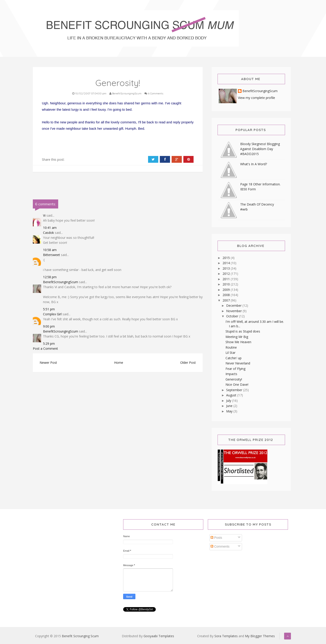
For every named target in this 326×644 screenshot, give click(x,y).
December (234, 305)
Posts (216, 538)
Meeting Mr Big (237, 337)
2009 (227, 290)
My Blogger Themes (260, 636)
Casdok (48, 233)
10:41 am (50, 228)
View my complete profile (256, 98)
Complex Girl (52, 314)
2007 (227, 300)
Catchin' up (234, 358)
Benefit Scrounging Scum (80, 636)
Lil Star (230, 353)
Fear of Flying (235, 369)
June (230, 406)
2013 (227, 268)
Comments (220, 546)
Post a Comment (45, 348)
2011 (227, 279)
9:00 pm (49, 326)
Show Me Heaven (238, 342)
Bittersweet (52, 255)
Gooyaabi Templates (159, 636)
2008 (227, 295)
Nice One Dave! (237, 384)
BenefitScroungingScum (61, 282)
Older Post (188, 363)
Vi (44, 215)
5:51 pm (49, 309)
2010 (227, 284)
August (232, 395)
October (233, 316)
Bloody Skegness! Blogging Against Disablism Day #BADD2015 (260, 149)
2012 (227, 274)
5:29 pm (49, 344)
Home (119, 363)
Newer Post (48, 363)
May (230, 411)
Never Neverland (238, 363)
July (229, 401)
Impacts (231, 374)
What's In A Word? (254, 164)
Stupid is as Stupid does (243, 331)
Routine (231, 347)
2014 (227, 263)
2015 (227, 258)
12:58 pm (50, 277)
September (235, 390)
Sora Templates (226, 636)
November (234, 311)
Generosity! (234, 379)
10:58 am (50, 250)
